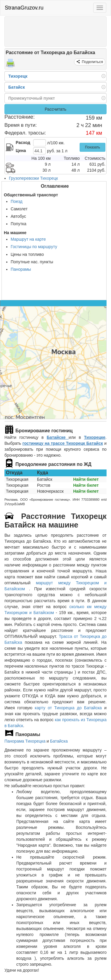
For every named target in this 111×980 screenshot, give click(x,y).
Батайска (59, 741)
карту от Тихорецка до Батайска (68, 708)
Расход (23, 143)
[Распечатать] (10, 65)
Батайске (58, 437)
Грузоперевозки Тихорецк (33, 178)
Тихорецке (95, 437)
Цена (21, 151)
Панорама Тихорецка (25, 741)
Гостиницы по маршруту (34, 247)
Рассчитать (55, 109)
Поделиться (92, 62)
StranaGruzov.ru (24, 8)
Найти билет (86, 479)
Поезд (17, 201)
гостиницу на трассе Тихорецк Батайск (63, 443)
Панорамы (21, 269)
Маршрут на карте (28, 239)
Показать (92, 147)
